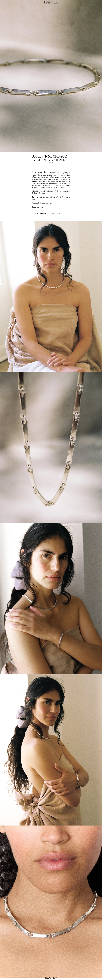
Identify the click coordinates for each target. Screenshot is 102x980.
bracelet (48, 203)
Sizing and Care (37, 207)
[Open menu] (5, 2)
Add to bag (41, 213)
